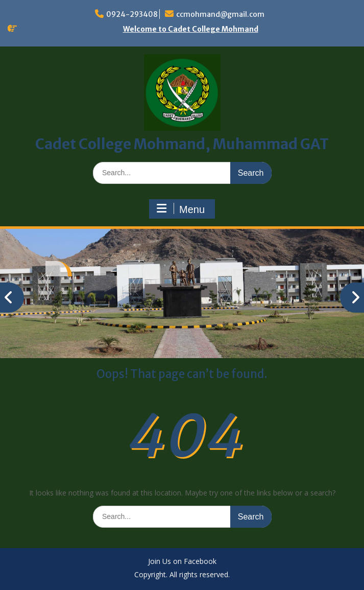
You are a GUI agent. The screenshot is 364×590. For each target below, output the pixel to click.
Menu (181, 209)
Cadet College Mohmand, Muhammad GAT (182, 144)
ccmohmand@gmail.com (220, 14)
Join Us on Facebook (182, 562)
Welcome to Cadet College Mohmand (191, 29)
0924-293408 (132, 14)
